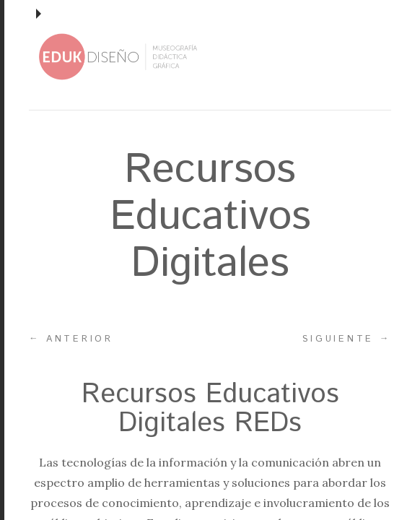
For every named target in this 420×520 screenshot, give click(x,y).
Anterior (71, 339)
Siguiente (347, 339)
